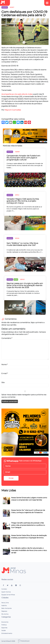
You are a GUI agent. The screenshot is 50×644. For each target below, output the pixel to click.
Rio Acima (5, 614)
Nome (5, 365)
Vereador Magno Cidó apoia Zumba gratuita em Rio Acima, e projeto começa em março (23, 201)
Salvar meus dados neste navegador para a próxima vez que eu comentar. (24, 396)
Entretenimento (7, 633)
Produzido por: (25, 641)
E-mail (5, 373)
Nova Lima (5, 603)
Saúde (3, 630)
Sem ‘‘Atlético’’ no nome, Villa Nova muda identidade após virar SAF (22, 244)
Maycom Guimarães (13, 110)
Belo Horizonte (6, 608)
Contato (4, 589)
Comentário (7, 338)
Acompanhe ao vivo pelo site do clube (17, 94)
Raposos (4, 611)
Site (3, 382)
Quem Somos (6, 592)
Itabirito (4, 606)
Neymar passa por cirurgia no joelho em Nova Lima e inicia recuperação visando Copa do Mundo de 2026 (25, 285)
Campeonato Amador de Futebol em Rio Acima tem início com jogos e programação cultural (23, 158)
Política (4, 625)
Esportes (4, 628)
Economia (5, 622)
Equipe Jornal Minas (8, 595)
